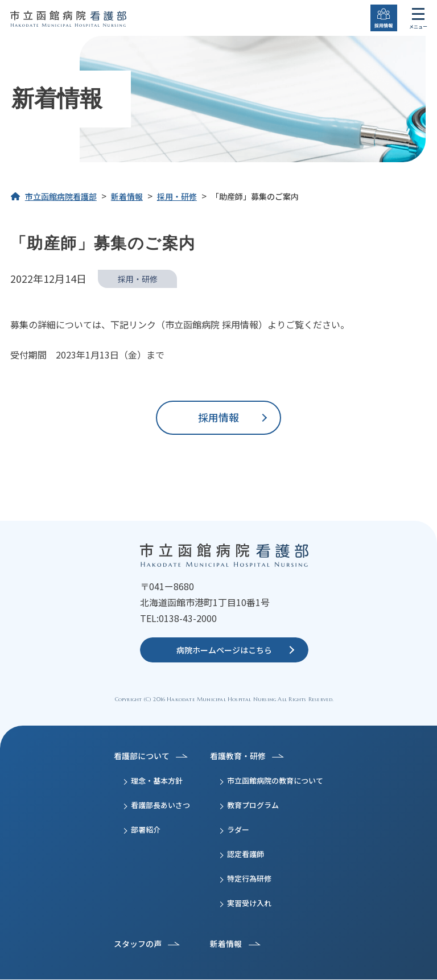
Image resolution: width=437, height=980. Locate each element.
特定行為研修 (249, 879)
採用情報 (218, 417)
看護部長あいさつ (160, 806)
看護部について (142, 756)
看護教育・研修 (238, 756)
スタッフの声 (138, 944)
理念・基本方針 (157, 781)
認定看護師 (246, 855)
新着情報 (226, 944)
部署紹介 (146, 830)
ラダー (238, 830)
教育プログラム (253, 806)
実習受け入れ (249, 903)
